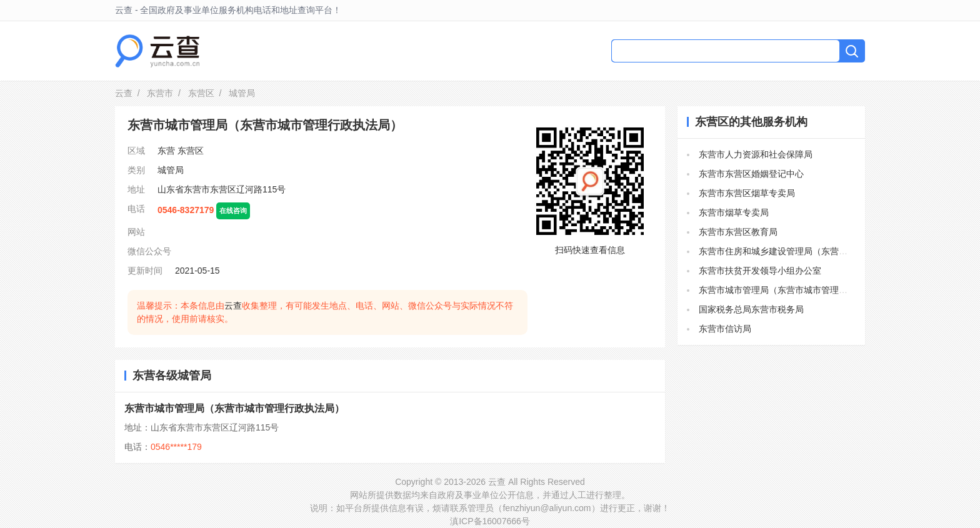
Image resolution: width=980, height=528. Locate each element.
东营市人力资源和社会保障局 (756, 154)
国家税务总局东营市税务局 (751, 309)
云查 (124, 93)
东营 (166, 151)
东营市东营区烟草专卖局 (747, 193)
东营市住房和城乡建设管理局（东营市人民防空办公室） (808, 251)
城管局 (171, 170)
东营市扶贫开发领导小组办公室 (760, 271)
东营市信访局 (725, 329)
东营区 (201, 93)
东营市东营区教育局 (738, 232)
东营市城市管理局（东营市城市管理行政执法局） (234, 408)
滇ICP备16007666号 (490, 521)
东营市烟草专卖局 (734, 212)
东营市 (160, 93)
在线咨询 (233, 211)
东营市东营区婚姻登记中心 (751, 174)
